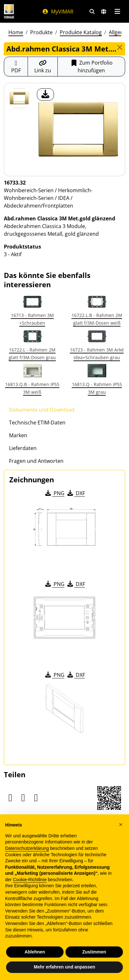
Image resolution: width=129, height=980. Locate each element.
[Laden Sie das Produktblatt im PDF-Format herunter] (16, 67)
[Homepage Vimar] (9, 11)
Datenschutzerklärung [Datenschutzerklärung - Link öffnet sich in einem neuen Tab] (27, 848)
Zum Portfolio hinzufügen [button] (91, 67)
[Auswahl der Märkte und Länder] (104, 12)
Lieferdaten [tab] (23, 448)
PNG (54, 493)
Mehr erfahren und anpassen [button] (64, 967)
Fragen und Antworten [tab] (36, 461)
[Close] (120, 47)
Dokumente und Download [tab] (42, 410)
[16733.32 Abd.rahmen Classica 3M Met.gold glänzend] (19, 98)
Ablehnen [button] (35, 952)
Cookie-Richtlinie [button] (30, 880)
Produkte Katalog (81, 32)
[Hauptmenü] (117, 12)
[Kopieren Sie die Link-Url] (43, 67)
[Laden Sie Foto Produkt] (45, 95)
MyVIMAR (58, 12)
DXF (76, 493)
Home (16, 32)
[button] (121, 825)
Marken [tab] (18, 435)
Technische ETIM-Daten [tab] (37, 423)
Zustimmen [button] (94, 952)
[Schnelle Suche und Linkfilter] (92, 12)
